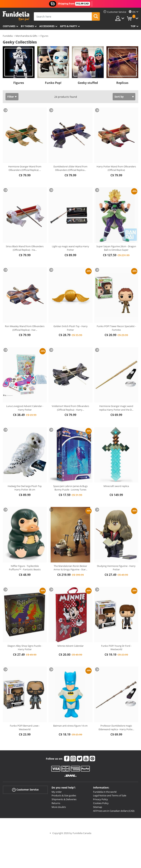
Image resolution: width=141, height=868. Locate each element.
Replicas (122, 83)
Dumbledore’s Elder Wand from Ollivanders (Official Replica (70, 168)
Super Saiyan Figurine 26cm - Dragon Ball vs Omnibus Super (116, 248)
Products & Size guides (64, 795)
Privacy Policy (100, 799)
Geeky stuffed (88, 83)
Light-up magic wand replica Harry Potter (70, 248)
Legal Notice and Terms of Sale (110, 795)
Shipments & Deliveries (64, 799)
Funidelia (8, 36)
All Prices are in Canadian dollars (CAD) (114, 811)
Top (133, 26)
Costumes (9, 26)
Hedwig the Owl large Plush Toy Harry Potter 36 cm (25, 488)
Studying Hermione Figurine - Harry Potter (116, 568)
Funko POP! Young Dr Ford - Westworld (116, 648)
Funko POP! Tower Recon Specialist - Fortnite (116, 328)
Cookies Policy (101, 803)
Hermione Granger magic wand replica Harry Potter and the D (116, 408)
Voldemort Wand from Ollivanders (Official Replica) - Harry (70, 408)
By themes (27, 26)
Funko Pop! (53, 83)
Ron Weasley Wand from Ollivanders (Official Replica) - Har (25, 328)
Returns (56, 803)
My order (57, 792)
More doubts (59, 807)
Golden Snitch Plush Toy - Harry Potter (70, 328)
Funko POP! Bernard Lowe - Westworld (25, 727)
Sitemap (98, 807)
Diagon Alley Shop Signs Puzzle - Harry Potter (25, 648)
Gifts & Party (68, 26)
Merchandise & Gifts (26, 36)
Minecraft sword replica (116, 486)
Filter (11, 97)
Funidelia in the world (105, 792)
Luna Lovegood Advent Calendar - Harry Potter (25, 408)
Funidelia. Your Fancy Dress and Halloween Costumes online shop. (16, 16)
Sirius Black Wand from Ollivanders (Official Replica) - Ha (25, 248)
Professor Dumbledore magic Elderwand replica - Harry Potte (116, 727)
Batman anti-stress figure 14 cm (70, 726)
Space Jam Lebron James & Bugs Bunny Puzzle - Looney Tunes (70, 488)
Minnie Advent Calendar (70, 646)
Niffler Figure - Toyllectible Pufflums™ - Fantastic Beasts (25, 568)
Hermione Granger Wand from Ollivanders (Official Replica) (25, 168)
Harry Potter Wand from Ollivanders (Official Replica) (116, 168)
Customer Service (25, 790)
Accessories (47, 26)
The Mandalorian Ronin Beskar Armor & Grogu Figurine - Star (70, 568)
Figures (19, 83)
